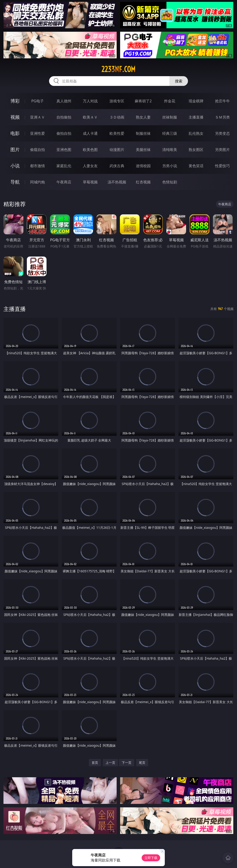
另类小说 (170, 166)
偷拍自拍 (64, 133)
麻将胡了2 (143, 101)
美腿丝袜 (143, 150)
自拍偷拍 (64, 117)
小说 (15, 166)
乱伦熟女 (196, 133)
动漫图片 (117, 150)
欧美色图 (90, 150)
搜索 (179, 81)
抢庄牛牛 (222, 101)
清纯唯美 (170, 150)
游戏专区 (117, 101)
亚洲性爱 (37, 133)
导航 (15, 182)
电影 (15, 133)
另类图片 (222, 150)
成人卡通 (90, 133)
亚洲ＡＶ (37, 117)
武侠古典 (117, 166)
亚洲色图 (64, 150)
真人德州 (64, 101)
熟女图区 (196, 150)
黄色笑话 (196, 166)
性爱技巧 (222, 166)
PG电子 (37, 101)
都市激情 (37, 166)
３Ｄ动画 (117, 117)
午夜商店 (64, 182)
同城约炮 (37, 182)
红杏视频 (143, 182)
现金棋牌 (196, 101)
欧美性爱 (117, 133)
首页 (95, 763)
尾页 (142, 763)
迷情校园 (143, 166)
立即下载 (151, 858)
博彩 (15, 101)
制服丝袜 (143, 133)
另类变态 (222, 133)
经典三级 (170, 133)
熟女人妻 (143, 117)
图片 (15, 149)
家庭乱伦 (64, 166)
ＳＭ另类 (222, 117)
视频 (15, 117)
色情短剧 (170, 182)
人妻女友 (90, 166)
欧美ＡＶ (90, 117)
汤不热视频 (117, 182)
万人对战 (90, 101)
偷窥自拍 (37, 150)
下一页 (127, 763)
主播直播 (196, 117)
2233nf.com (118, 69)
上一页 (110, 763)
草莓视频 (90, 182)
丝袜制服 (170, 117)
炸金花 (170, 101)
